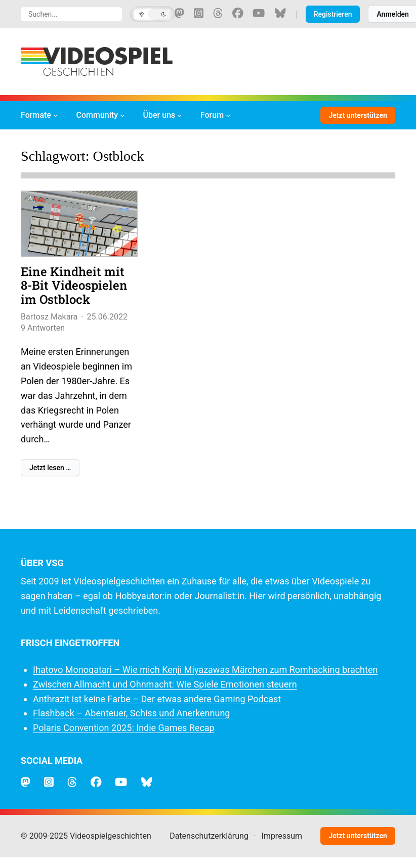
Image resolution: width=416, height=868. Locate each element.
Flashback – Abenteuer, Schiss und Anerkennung (131, 713)
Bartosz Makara (49, 317)
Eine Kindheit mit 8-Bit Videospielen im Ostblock (74, 286)
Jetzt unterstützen (358, 115)
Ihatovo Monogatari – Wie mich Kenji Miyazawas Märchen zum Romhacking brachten (205, 670)
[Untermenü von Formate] (56, 115)
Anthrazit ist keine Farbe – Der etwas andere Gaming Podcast (157, 699)
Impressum (282, 836)
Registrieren (333, 14)
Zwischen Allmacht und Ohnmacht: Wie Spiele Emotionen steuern (165, 684)
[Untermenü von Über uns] (180, 115)
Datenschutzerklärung (209, 836)
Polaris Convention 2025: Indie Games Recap (124, 728)
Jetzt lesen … (50, 468)
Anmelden (392, 14)
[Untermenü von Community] (122, 115)
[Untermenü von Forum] (228, 115)
